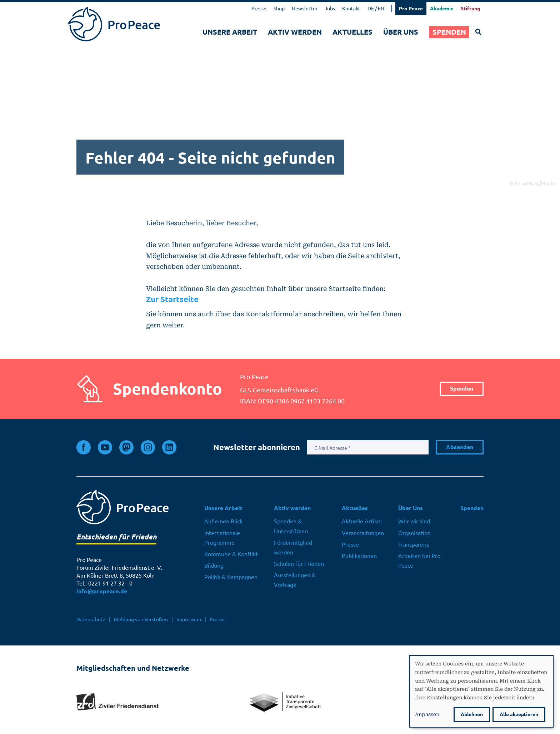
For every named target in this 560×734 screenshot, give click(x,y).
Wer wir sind (414, 521)
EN (381, 9)
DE (371, 9)
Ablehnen (472, 714)
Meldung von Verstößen (141, 619)
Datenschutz (91, 619)
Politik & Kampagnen (231, 577)
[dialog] (481, 691)
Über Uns (401, 32)
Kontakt (351, 9)
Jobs (330, 9)
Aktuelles (352, 32)
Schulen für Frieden (299, 564)
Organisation (414, 533)
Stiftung (470, 9)
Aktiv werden (295, 32)
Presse (259, 9)
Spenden (449, 32)
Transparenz (414, 544)
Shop (279, 9)
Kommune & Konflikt (231, 554)
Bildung (214, 565)
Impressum (189, 619)
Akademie (442, 9)
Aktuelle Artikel (362, 521)
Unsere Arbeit (230, 32)
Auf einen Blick (223, 521)
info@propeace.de (102, 591)
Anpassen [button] (427, 714)
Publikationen (359, 556)
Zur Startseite (172, 299)
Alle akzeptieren (519, 714)
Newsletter (305, 9)
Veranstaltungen (363, 533)
